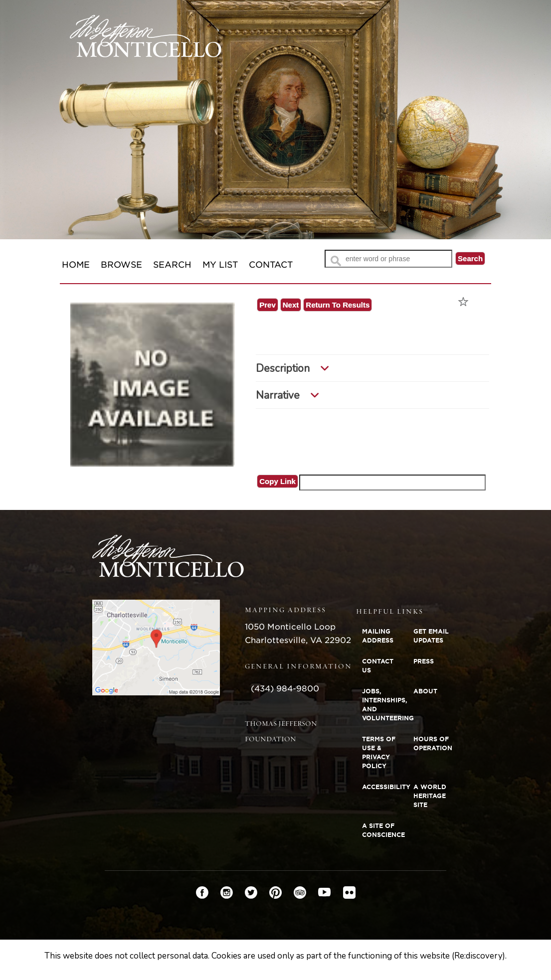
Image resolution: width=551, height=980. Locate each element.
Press (424, 661)
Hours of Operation (433, 743)
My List (220, 265)
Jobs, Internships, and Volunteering (385, 705)
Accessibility (385, 787)
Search (172, 265)
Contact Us (378, 666)
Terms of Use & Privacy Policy (379, 752)
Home (76, 265)
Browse (121, 265)
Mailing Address (378, 636)
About (425, 691)
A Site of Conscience (383, 830)
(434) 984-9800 (285, 689)
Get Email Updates (431, 636)
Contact (271, 265)
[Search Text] (388, 259)
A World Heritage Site (430, 796)
